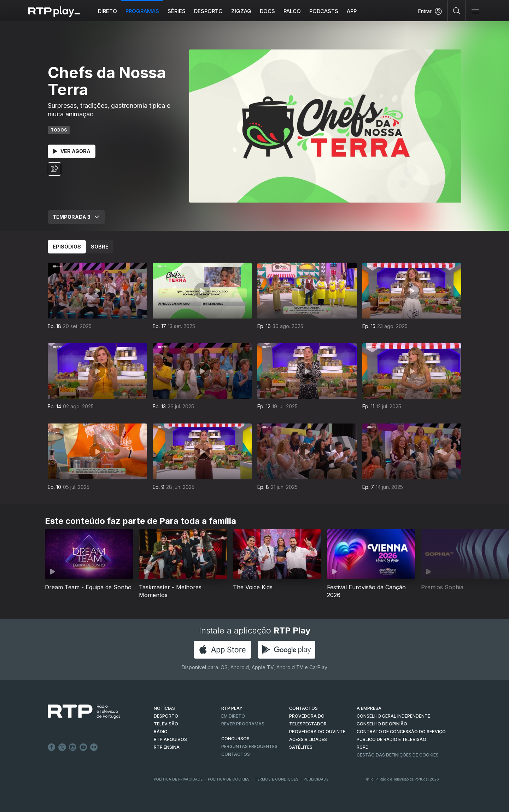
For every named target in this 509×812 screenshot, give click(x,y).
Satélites (301, 747)
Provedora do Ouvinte (317, 732)
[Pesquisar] (457, 11)
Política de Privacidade (178, 779)
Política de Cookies (229, 779)
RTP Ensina (167, 747)
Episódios (67, 247)
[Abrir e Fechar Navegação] (475, 11)
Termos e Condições (277, 779)
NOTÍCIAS (164, 708)
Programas (142, 11)
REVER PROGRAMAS (243, 724)
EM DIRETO (233, 716)
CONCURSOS (235, 739)
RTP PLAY (232, 708)
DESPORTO (166, 716)
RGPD (363, 747)
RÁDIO (161, 732)
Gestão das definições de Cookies (398, 755)
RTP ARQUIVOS (170, 739)
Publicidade (316, 779)
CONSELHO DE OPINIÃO (382, 724)
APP (352, 11)
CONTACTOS (303, 708)
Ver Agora (72, 151)
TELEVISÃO (166, 724)
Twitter (62, 747)
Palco (292, 11)
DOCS (267, 11)
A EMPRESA (369, 708)
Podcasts (324, 11)
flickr (94, 747)
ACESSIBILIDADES (308, 739)
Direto (107, 11)
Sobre (100, 247)
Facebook (52, 747)
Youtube (83, 747)
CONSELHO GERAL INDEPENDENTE (393, 716)
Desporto (208, 11)
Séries (177, 11)
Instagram (73, 747)
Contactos (236, 754)
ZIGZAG (241, 11)
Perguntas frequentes (249, 746)
